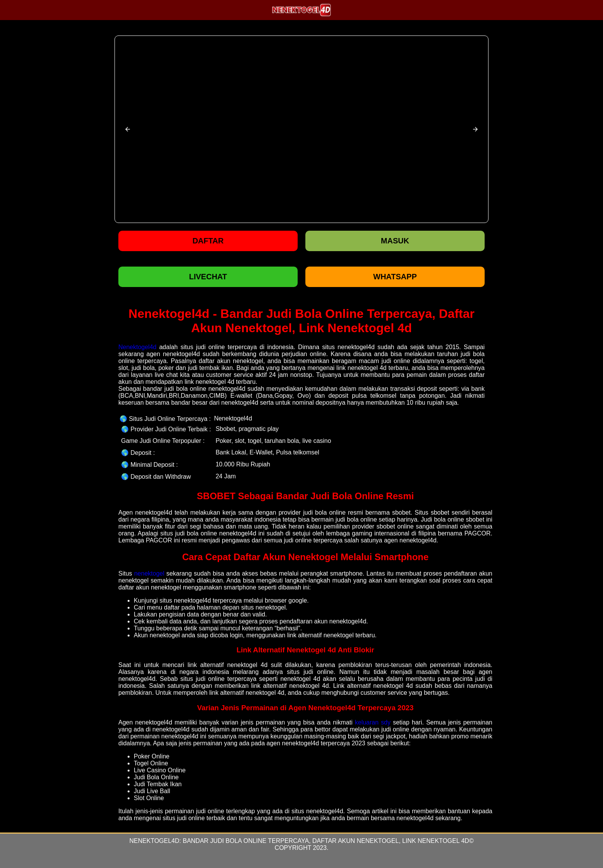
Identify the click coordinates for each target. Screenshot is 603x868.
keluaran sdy (372, 722)
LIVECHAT (208, 277)
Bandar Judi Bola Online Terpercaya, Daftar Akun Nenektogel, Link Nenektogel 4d (326, 841)
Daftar (208, 241)
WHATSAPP (395, 277)
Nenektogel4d (137, 347)
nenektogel (149, 573)
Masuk (395, 241)
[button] (128, 129)
